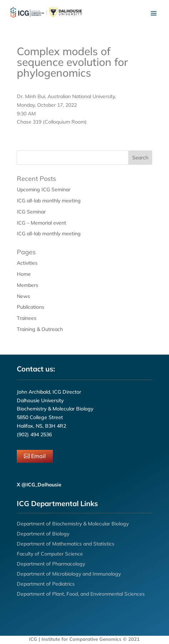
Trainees (27, 318)
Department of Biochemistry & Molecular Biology (73, 524)
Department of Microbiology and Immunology (69, 574)
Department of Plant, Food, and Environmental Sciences (81, 594)
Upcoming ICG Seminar (44, 189)
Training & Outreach (40, 329)
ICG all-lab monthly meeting (49, 201)
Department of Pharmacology (51, 564)
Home (24, 274)
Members (28, 285)
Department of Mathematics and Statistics (66, 544)
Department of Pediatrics (46, 584)
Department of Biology (43, 534)
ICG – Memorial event (41, 223)
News (23, 296)
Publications (31, 307)
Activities (27, 263)
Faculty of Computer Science (50, 554)
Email (38, 456)
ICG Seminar (31, 212)
